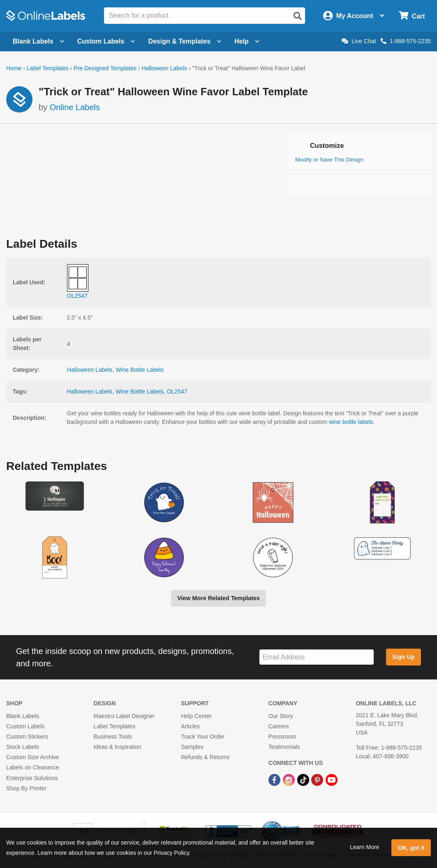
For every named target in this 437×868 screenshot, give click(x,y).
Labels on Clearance (32, 767)
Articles (190, 726)
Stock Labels (23, 747)
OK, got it (411, 848)
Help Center (196, 716)
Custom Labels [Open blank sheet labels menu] (106, 41)
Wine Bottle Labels (140, 370)
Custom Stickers (27, 737)
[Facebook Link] (275, 780)
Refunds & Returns (205, 757)
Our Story (281, 716)
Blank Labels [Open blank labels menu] (38, 41)
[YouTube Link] (332, 780)
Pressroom (282, 737)
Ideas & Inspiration (118, 747)
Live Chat (359, 41)
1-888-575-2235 (406, 41)
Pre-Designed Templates (105, 68)
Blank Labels (23, 716)
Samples (192, 747)
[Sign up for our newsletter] (317, 657)
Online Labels (75, 107)
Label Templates (48, 68)
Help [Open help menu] (247, 41)
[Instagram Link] (290, 780)
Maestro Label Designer (124, 716)
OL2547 (177, 391)
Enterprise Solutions (32, 778)
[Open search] (298, 16)
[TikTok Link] (304, 780)
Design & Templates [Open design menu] (185, 41)
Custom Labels (25, 726)
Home (14, 68)
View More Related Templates (218, 598)
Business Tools (113, 737)
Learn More (365, 847)
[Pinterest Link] (318, 780)
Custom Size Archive (33, 757)
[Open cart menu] (412, 16)
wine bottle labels (351, 422)
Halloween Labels (164, 68)
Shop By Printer (26, 788)
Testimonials (284, 747)
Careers (279, 726)
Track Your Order (203, 737)
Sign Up (403, 657)
